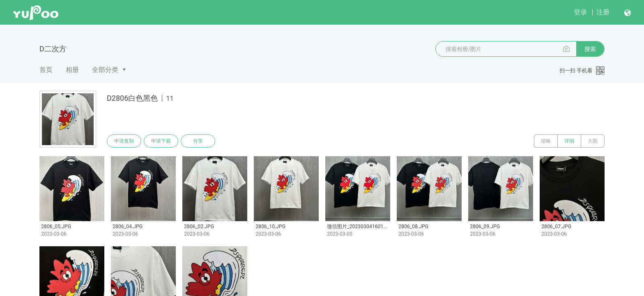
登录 (580, 12)
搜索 (590, 49)
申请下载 (161, 141)
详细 (569, 141)
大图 (593, 141)
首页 (46, 70)
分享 (198, 141)
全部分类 (105, 70)
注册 (603, 12)
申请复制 (124, 141)
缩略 (546, 141)
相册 (72, 70)
